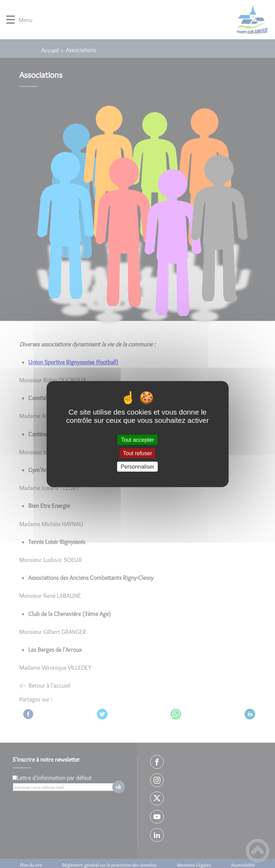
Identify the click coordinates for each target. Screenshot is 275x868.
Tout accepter (137, 440)
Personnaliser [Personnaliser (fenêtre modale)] (138, 467)
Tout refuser (137, 453)
